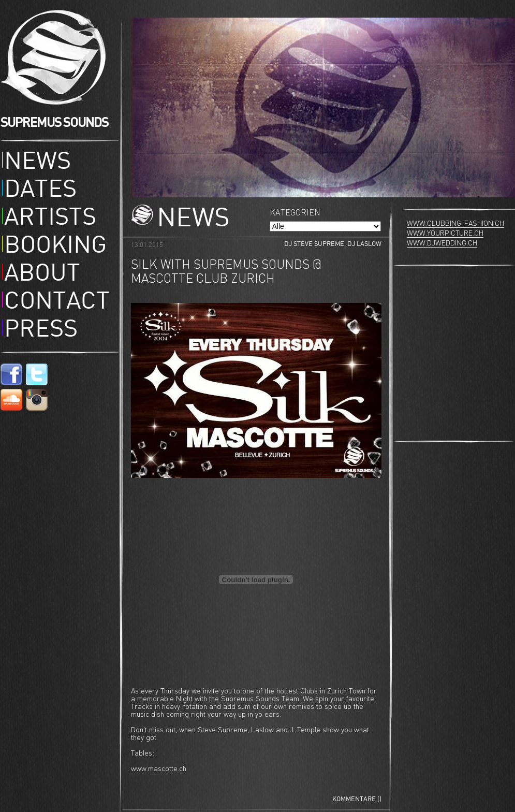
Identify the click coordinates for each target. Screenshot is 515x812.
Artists (50, 219)
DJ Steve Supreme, (316, 244)
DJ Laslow (364, 244)
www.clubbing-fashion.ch (455, 224)
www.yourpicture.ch (445, 234)
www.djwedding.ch (442, 243)
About (42, 274)
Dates (40, 191)
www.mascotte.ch (159, 769)
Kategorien (295, 213)
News (38, 163)
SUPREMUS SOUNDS (54, 122)
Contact (57, 302)
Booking (55, 247)
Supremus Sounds (56, 57)
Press (41, 330)
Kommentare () (357, 799)
